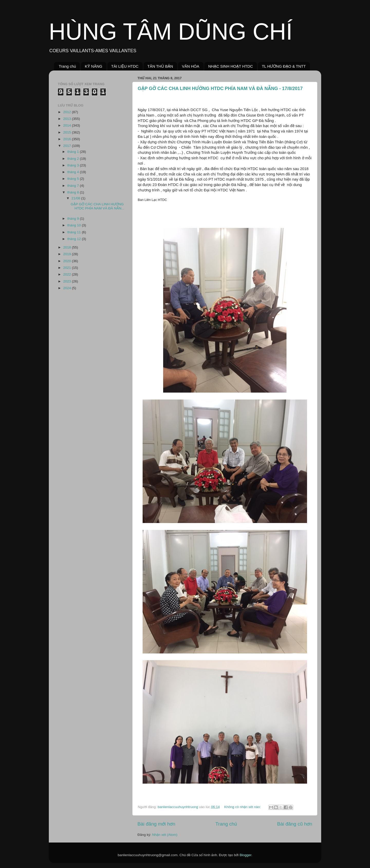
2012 (68, 112)
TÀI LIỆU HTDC (125, 66)
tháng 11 (75, 232)
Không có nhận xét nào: (243, 807)
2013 (68, 119)
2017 (68, 146)
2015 (68, 132)
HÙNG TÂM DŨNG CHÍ (171, 32)
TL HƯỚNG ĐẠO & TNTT (284, 66)
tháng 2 (74, 159)
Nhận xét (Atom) (165, 835)
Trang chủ (67, 66)
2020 (68, 261)
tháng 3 (74, 165)
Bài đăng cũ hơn (295, 824)
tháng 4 (74, 172)
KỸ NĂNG (94, 66)
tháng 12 (75, 239)
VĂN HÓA (191, 66)
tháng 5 (74, 179)
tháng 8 (74, 192)
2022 (68, 274)
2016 (68, 139)
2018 (68, 247)
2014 (68, 125)
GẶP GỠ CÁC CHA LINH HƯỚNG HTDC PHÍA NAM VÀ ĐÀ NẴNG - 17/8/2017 (220, 88)
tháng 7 (74, 186)
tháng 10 (75, 225)
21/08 (76, 198)
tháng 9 (74, 219)
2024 (68, 288)
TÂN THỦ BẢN (160, 66)
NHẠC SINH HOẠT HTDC (230, 66)
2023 (68, 281)
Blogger (245, 855)
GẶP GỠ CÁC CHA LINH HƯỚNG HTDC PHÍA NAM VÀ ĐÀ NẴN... (98, 206)
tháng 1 (74, 152)
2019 (68, 254)
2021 (68, 268)
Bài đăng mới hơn (156, 824)
